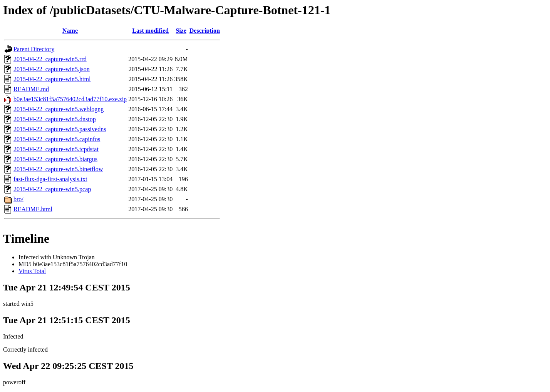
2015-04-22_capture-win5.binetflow (58, 169)
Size (181, 31)
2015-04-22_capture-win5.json (52, 69)
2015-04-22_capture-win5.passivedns (60, 129)
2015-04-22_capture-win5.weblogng (59, 109)
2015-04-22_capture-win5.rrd (50, 59)
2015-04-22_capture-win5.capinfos (57, 139)
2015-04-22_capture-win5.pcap (52, 189)
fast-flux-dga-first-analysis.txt (50, 179)
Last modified (150, 31)
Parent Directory (34, 49)
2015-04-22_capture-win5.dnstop (55, 119)
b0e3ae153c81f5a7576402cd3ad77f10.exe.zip (70, 99)
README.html (33, 209)
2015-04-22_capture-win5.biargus (55, 159)
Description (205, 31)
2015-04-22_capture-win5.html (52, 79)
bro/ (18, 199)
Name (70, 31)
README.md (31, 89)
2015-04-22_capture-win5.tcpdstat (56, 149)
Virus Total (32, 271)
